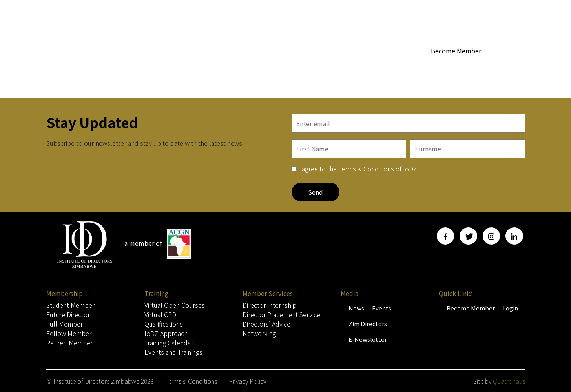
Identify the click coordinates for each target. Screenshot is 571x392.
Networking (259, 333)
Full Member (65, 324)
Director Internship (269, 305)
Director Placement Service (281, 314)
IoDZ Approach (166, 333)
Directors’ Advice (266, 324)
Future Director (68, 314)
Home (205, 65)
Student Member (70, 305)
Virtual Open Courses (175, 305)
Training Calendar (169, 343)
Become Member (456, 51)
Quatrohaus (509, 381)
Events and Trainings (173, 352)
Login (510, 308)
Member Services (360, 65)
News (356, 308)
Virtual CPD (160, 314)
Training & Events (458, 65)
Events (382, 308)
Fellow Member (69, 333)
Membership (244, 65)
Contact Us (510, 65)
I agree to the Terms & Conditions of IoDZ (358, 169)
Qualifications (164, 324)
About (286, 65)
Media (409, 65)
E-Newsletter (368, 339)
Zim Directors (368, 324)
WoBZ (315, 65)
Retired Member (69, 343)
